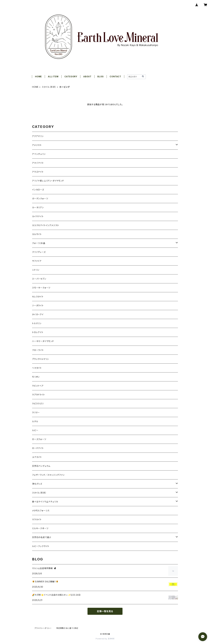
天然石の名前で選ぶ (42, 537)
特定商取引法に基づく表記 (67, 628)
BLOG (101, 76)
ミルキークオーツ (40, 528)
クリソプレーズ (39, 252)
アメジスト (37, 145)
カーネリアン (38, 207)
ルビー (35, 430)
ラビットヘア (38, 386)
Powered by (105, 639)
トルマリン (37, 323)
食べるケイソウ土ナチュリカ (45, 502)
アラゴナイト (38, 172)
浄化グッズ (37, 484)
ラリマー (36, 412)
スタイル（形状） (49, 87)
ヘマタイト (37, 368)
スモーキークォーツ (41, 288)
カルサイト (37, 234)
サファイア (37, 261)
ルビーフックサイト (41, 546)
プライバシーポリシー (43, 628)
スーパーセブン (39, 279)
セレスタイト (38, 297)
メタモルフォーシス (41, 511)
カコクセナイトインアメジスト (46, 225)
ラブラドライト (38, 395)
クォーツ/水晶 (39, 243)
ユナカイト (37, 457)
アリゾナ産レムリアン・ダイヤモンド (48, 181)
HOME (38, 76)
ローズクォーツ (39, 439)
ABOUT (87, 76)
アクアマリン (38, 136)
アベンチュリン (39, 154)
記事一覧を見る (105, 611)
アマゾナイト (38, 163)
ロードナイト (38, 448)
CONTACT (115, 76)
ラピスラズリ (38, 404)
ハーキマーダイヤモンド (43, 341)
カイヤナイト (38, 216)
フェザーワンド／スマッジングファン (48, 475)
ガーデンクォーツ (40, 199)
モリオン (36, 377)
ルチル (35, 421)
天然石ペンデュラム (41, 466)
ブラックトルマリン (40, 359)
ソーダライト (38, 305)
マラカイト (37, 519)
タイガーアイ (38, 314)
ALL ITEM (53, 76)
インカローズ (38, 190)
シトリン (36, 270)
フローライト (38, 350)
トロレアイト (38, 332)
